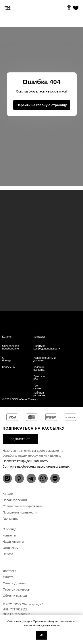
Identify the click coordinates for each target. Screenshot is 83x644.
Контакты (39, 337)
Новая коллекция (15, 500)
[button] (20, 439)
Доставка (10, 571)
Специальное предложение (11, 347)
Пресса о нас (39, 378)
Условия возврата (39, 368)
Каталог (7, 337)
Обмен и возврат (15, 596)
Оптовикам (11, 548)
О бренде (7, 359)
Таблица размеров (39, 394)
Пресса (8, 554)
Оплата (8, 577)
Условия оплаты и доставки (44, 359)
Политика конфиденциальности (47, 347)
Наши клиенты (13, 542)
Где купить (38, 387)
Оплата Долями (14, 583)
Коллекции (9, 367)
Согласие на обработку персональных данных (36, 466)
